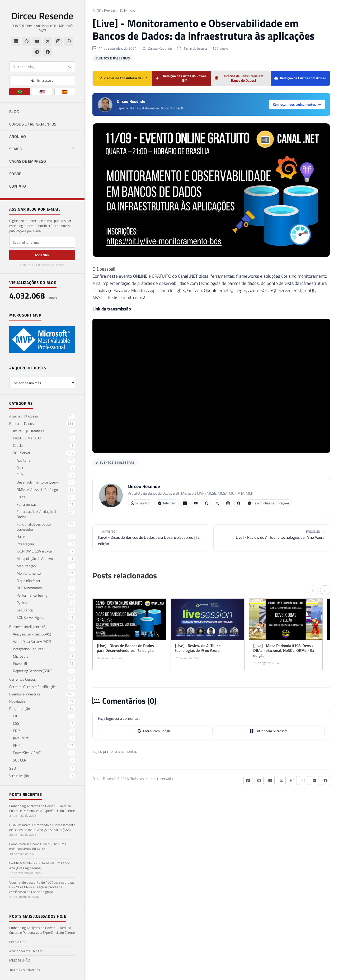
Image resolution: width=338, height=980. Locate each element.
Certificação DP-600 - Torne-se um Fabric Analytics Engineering (39, 865)
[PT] (20, 92)
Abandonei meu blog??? (27, 951)
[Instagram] (58, 41)
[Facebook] (48, 52)
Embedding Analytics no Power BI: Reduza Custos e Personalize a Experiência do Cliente (42, 808)
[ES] (65, 92)
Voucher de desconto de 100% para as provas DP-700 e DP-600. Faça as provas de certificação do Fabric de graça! (42, 887)
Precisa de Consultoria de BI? (122, 78)
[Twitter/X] (48, 41)
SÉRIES (42, 149)
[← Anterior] (313, 590)
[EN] (42, 92)
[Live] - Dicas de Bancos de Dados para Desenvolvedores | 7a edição (151, 538)
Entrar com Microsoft (268, 731)
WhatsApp (141, 503)
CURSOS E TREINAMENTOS (33, 124)
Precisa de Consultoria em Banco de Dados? (239, 78)
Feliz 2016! (17, 942)
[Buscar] (42, 67)
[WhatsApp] (69, 41)
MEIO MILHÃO (20, 960)
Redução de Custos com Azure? (300, 78)
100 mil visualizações (25, 970)
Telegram (167, 503)
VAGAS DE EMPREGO (28, 161)
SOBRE (15, 174)
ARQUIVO (18, 136)
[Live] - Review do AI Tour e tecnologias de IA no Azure (272, 535)
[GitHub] (26, 41)
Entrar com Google (154, 731)
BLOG (14, 112)
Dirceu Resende (42, 16)
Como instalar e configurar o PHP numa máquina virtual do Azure (38, 846)
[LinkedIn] (16, 41)
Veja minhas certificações (269, 503)
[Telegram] (37, 52)
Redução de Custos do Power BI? (181, 78)
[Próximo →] (325, 590)
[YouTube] (37, 41)
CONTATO (18, 186)
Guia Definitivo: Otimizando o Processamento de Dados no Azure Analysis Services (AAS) (42, 827)
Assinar (42, 255)
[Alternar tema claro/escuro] (42, 80)
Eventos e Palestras (119, 11)
